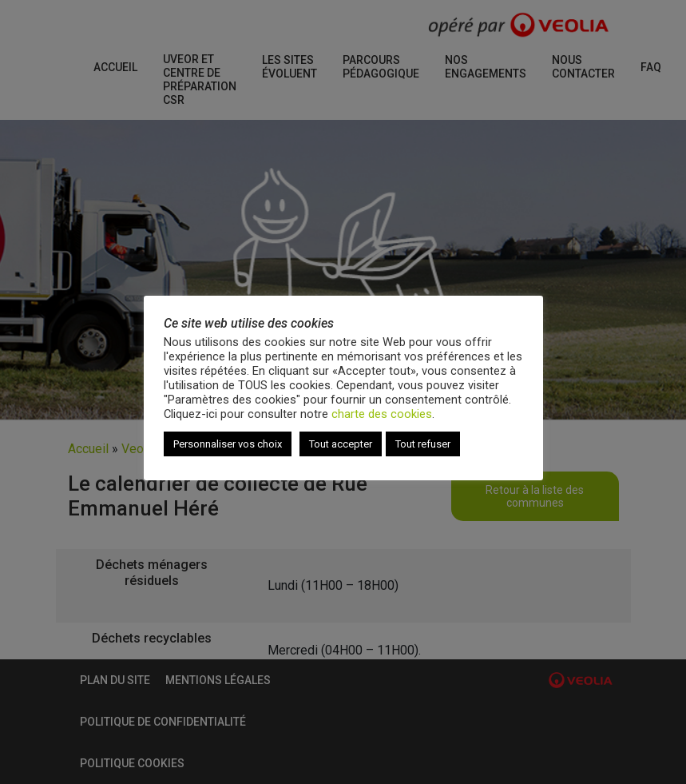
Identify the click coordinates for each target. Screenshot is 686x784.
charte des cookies (382, 414)
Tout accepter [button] (341, 444)
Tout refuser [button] (423, 444)
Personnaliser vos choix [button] (228, 444)
